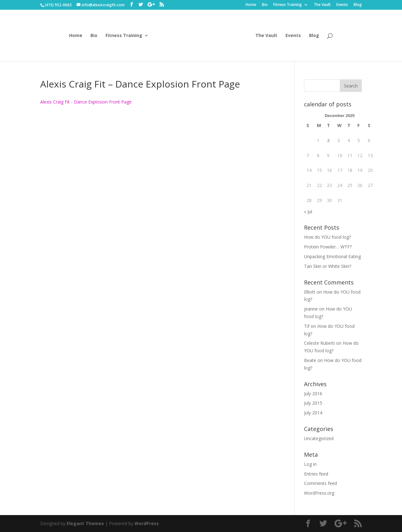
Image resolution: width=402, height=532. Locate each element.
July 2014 (313, 413)
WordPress (147, 523)
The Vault (322, 5)
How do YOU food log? (327, 237)
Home (251, 5)
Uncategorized (319, 438)
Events (342, 5)
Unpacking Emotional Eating (332, 256)
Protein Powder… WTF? (328, 247)
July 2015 (313, 403)
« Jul (308, 212)
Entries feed (316, 474)
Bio (265, 5)
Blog (358, 5)
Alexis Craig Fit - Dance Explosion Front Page (86, 102)
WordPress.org (319, 493)
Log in (310, 464)
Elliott (310, 292)
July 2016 (313, 394)
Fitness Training (288, 5)
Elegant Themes (85, 523)
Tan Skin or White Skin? (328, 266)
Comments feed (321, 483)
